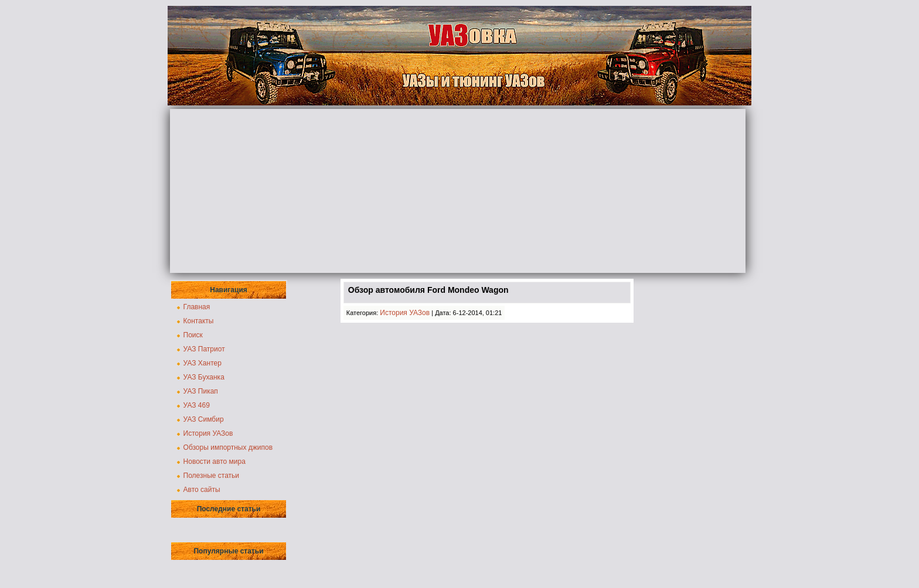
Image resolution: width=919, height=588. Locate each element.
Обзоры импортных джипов (228, 447)
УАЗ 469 (197, 405)
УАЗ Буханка (204, 377)
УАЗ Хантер (202, 363)
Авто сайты (202, 490)
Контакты (199, 321)
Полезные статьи (211, 476)
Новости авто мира (215, 461)
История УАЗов (208, 433)
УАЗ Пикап (201, 391)
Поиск (193, 335)
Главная (197, 307)
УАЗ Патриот (204, 349)
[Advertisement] (458, 191)
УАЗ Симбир (204, 419)
